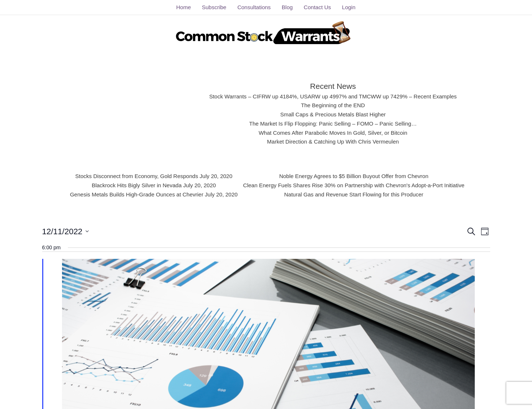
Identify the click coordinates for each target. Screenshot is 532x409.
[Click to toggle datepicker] (65, 231)
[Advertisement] (144, 112)
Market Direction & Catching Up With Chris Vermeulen (333, 142)
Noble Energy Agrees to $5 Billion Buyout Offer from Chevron (353, 176)
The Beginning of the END (333, 105)
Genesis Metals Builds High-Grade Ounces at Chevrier (138, 194)
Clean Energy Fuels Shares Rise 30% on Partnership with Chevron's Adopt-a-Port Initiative (353, 185)
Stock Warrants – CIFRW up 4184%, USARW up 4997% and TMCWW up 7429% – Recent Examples (333, 96)
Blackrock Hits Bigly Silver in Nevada (139, 185)
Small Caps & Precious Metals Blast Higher (333, 115)
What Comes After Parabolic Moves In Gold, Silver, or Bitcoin (333, 133)
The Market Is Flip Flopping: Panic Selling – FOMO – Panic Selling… (333, 123)
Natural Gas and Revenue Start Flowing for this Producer (353, 194)
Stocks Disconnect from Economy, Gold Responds (138, 176)
